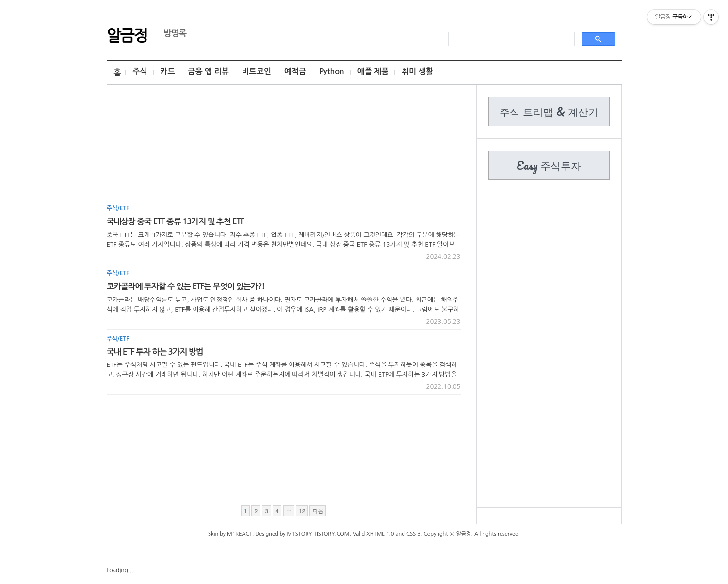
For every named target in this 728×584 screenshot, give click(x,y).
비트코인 (257, 71)
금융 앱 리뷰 (209, 71)
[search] (510, 39)
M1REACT (240, 534)
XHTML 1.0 (380, 534)
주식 (140, 71)
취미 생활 (417, 71)
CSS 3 (413, 534)
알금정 (127, 34)
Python (332, 71)
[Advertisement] (284, 148)
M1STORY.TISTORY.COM (318, 534)
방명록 (170, 33)
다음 (318, 511)
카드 (168, 71)
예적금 (295, 71)
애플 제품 (373, 71)
